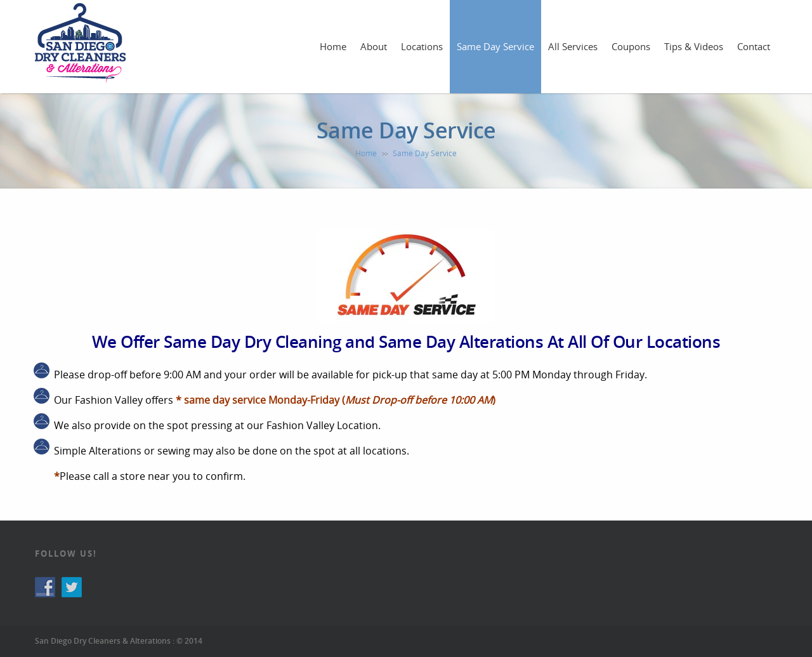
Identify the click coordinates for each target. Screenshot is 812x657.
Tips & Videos (694, 46)
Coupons (631, 46)
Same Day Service (495, 46)
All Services (573, 46)
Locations (422, 46)
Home (333, 46)
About (374, 46)
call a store (119, 476)
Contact (754, 46)
